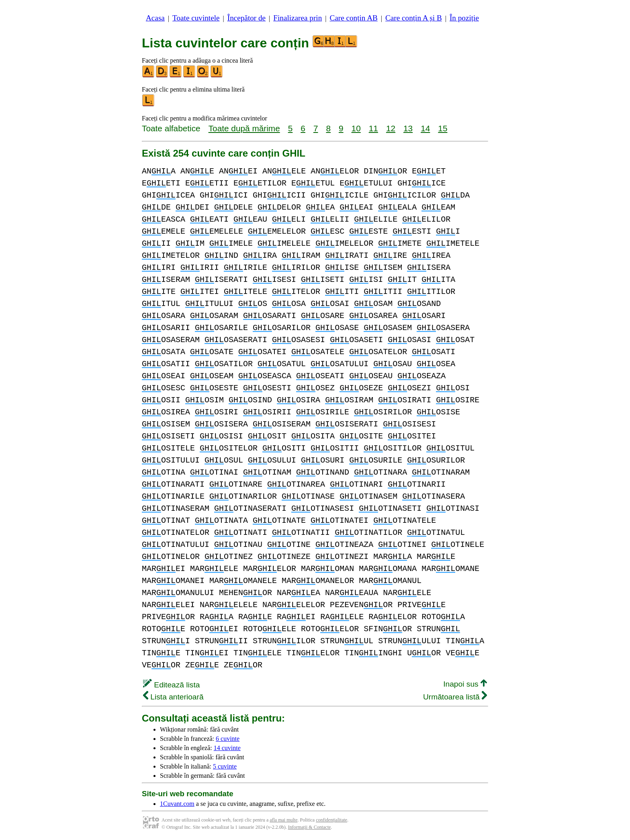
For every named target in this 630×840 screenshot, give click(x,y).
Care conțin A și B (414, 18)
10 (356, 128)
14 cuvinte (227, 748)
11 (373, 128)
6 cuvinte (228, 739)
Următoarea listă (455, 697)
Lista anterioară (173, 697)
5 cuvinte (225, 766)
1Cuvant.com (177, 804)
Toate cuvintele (196, 18)
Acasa (155, 18)
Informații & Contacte (310, 827)
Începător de (246, 18)
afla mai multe (283, 820)
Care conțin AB (353, 18)
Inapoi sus (465, 684)
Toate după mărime (244, 128)
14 (425, 128)
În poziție (464, 18)
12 (391, 128)
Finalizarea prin (298, 18)
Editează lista (171, 685)
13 (408, 128)
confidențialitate (331, 820)
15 (443, 128)
